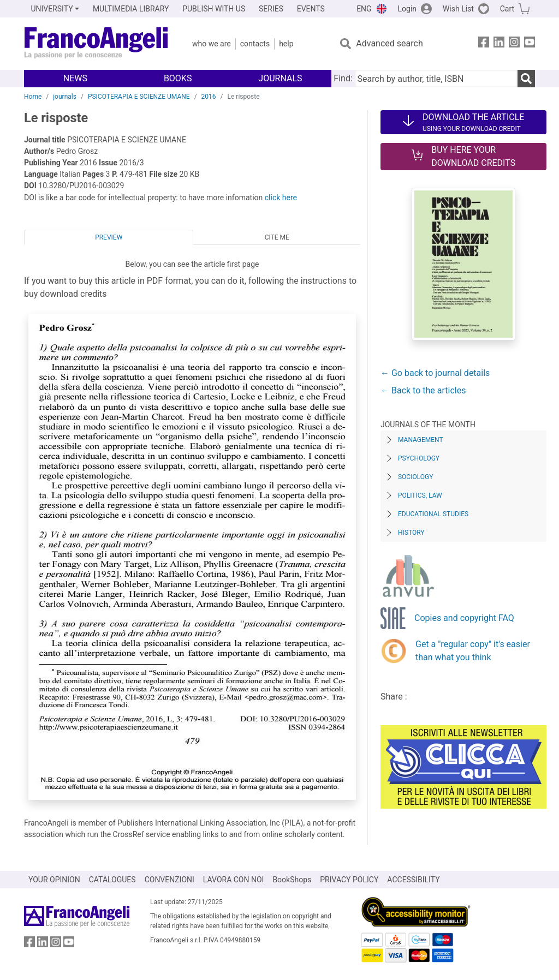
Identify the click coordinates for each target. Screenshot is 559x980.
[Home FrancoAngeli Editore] (96, 44)
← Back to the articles (423, 390)
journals (65, 97)
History (411, 533)
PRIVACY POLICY (349, 880)
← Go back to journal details (435, 373)
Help (286, 44)
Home (33, 97)
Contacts (255, 44)
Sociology (415, 477)
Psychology (419, 458)
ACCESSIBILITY (413, 880)
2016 (209, 97)
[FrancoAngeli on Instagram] (514, 44)
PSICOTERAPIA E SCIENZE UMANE (139, 97)
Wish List (458, 9)
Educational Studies (433, 514)
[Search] (526, 79)
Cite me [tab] (277, 237)
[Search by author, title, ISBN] (436, 79)
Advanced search (389, 43)
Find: (343, 78)
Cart (507, 9)
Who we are (212, 44)
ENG (364, 9)
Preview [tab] (109, 237)
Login (408, 9)
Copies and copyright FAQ (464, 618)
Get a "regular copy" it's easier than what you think (473, 651)
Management (421, 440)
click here (281, 198)
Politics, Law (420, 495)
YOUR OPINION (54, 880)
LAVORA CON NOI (234, 880)
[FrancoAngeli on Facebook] (484, 44)
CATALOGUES (112, 880)
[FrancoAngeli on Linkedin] (499, 44)
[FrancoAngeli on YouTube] (530, 44)
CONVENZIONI (170, 880)
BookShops (292, 880)
